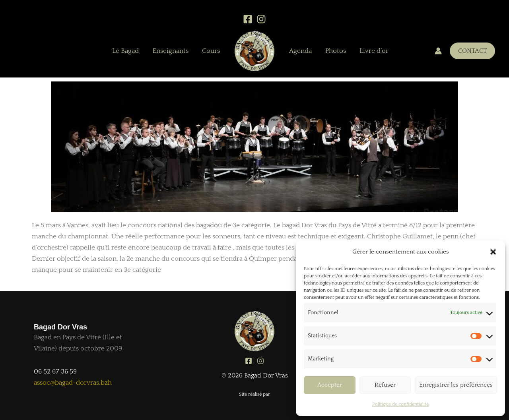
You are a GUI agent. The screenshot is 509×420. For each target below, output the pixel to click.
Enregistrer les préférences (456, 385)
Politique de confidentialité (400, 404)
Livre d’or (374, 51)
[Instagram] (261, 19)
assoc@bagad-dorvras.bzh (73, 383)
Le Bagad (125, 51)
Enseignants (170, 51)
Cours (211, 51)
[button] (493, 252)
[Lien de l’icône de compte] (438, 51)
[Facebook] (248, 19)
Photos (336, 51)
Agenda (300, 51)
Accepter (330, 385)
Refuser (385, 385)
